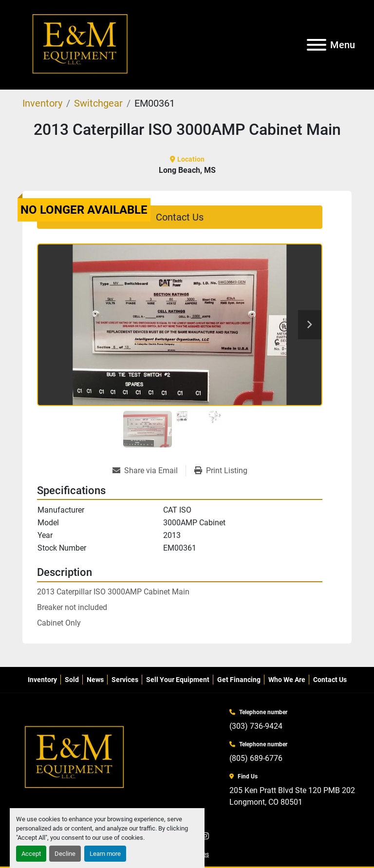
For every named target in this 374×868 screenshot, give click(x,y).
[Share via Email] (149, 471)
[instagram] (206, 836)
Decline (65, 854)
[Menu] (317, 45)
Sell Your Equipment (178, 680)
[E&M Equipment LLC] (75, 757)
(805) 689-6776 (256, 758)
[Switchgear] (98, 103)
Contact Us (180, 217)
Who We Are (287, 680)
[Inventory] (42, 103)
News (95, 680)
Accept (31, 854)
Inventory (42, 680)
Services (125, 680)
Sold (72, 680)
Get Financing (239, 680)
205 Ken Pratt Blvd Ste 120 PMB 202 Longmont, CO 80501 (292, 796)
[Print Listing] (221, 471)
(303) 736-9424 (256, 726)
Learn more (105, 854)
